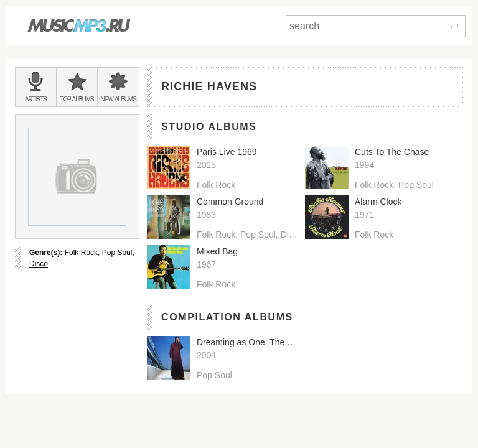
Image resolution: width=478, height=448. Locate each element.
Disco (39, 264)
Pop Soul (117, 253)
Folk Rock (81, 253)
